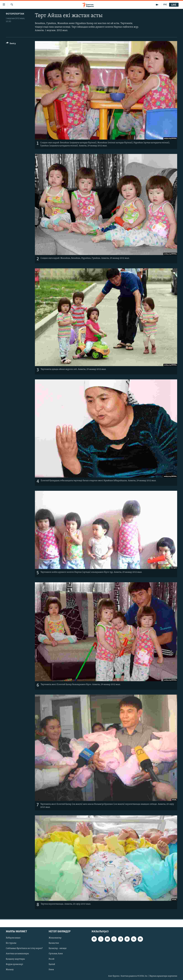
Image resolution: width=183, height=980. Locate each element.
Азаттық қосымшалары (17, 954)
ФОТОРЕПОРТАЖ (15, 14)
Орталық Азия (56, 954)
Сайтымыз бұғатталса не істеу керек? (24, 948)
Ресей (52, 959)
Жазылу (10, 969)
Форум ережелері (14, 964)
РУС (165, 5)
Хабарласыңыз (13, 938)
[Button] (11, 44)
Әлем (51, 969)
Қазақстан (54, 943)
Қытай (52, 964)
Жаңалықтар (55, 938)
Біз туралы (11, 943)
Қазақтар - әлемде (58, 948)
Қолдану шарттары (15, 959)
